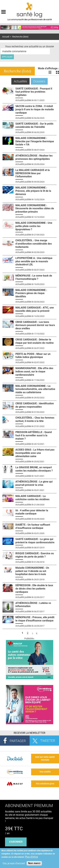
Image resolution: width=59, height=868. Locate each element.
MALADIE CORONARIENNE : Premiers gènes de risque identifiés (31, 293)
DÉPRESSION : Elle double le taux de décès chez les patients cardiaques (34, 589)
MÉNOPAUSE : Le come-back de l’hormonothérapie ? (34, 277)
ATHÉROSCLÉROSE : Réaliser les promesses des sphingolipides (34, 157)
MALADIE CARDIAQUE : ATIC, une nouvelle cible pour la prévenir (35, 309)
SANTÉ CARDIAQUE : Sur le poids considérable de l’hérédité (34, 125)
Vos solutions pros (45, 784)
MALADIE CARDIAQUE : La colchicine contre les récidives (32, 498)
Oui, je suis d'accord (14, 863)
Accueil (6, 37)
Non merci (34, 863)
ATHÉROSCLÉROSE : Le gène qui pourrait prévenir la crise (34, 483)
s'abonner (16, 842)
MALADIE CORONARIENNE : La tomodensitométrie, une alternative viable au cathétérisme (35, 389)
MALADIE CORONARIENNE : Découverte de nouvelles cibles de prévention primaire (35, 209)
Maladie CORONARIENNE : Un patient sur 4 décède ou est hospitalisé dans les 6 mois (32, 571)
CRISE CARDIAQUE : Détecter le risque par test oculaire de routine (35, 341)
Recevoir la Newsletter (29, 733)
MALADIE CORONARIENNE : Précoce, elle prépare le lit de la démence (33, 191)
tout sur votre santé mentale (45, 759)
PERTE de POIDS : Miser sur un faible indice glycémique (33, 356)
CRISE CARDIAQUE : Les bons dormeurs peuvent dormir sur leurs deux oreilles (35, 325)
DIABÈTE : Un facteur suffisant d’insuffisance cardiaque (33, 526)
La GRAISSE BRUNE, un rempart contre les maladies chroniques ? (34, 469)
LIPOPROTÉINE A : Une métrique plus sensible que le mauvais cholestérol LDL (34, 261)
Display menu (3, 11)
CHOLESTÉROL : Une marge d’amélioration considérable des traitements (34, 244)
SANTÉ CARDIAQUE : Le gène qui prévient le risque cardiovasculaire (35, 541)
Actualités (22, 81)
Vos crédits (45, 772)
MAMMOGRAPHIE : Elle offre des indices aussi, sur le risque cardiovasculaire (34, 371)
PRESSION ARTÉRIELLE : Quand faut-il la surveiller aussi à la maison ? (34, 435)
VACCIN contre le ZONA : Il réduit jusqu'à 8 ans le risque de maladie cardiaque (35, 109)
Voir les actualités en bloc (57, 72)
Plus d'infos (31, 857)
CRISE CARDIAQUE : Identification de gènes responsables (35, 405)
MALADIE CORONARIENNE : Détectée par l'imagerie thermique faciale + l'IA (35, 141)
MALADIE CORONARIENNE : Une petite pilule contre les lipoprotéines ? (34, 226)
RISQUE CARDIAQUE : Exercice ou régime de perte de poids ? (35, 555)
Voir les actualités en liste (50, 72)
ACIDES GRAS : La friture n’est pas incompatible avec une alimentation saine (35, 453)
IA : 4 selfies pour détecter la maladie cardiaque (32, 512)
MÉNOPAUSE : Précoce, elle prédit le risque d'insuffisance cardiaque (35, 619)
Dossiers (39, 81)
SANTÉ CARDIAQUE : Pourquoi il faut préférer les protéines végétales (34, 92)
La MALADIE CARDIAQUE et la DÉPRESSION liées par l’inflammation (33, 173)
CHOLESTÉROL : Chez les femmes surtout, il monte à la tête (35, 419)
